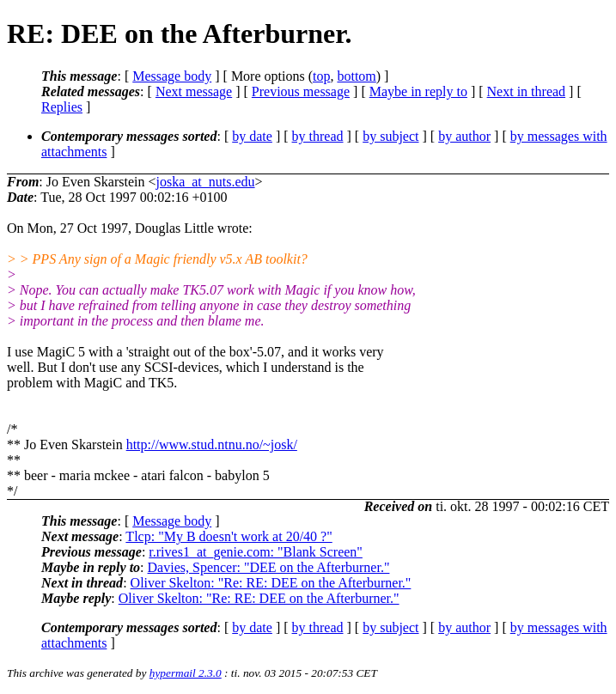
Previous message (301, 91)
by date (252, 136)
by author (464, 136)
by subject (390, 136)
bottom (356, 76)
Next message (194, 91)
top (321, 76)
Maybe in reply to (418, 91)
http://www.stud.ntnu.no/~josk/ (212, 444)
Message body (172, 76)
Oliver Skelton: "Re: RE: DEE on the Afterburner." (271, 583)
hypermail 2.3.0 (186, 673)
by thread (318, 136)
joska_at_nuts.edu (205, 182)
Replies (62, 107)
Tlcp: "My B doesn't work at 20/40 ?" (229, 536)
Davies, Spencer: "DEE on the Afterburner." (269, 567)
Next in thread (527, 91)
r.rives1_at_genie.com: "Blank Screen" (256, 552)
